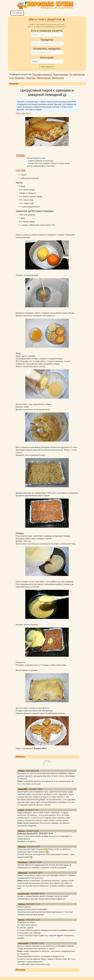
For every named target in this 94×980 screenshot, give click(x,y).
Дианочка (23, 862)
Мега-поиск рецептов (47, 19)
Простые (31, 78)
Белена (21, 831)
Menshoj (22, 847)
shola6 (21, 810)
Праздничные (61, 74)
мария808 (23, 789)
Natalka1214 (24, 894)
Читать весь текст (23, 113)
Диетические (44, 78)
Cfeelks (21, 771)
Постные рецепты (42, 74)
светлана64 (23, 943)
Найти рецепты (47, 67)
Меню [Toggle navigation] (17, 13)
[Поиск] (47, 35)
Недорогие (58, 78)
